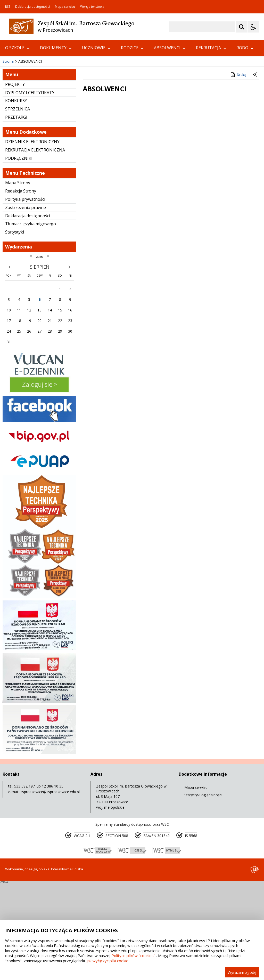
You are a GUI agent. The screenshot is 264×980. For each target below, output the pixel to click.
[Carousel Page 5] (70, 143)
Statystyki (15, 329)
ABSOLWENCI (170, 48)
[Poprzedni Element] (24, 143)
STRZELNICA (18, 206)
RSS (8, 7)
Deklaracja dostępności (32, 7)
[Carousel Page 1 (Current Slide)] (50, 143)
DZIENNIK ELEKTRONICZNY (32, 239)
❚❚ (10, 143)
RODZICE (132, 48)
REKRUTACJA (211, 48)
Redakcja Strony (21, 288)
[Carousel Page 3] (60, 143)
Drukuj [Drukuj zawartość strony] (238, 172)
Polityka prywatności (25, 296)
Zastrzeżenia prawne (26, 304)
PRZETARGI (16, 214)
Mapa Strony (18, 280)
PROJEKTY (15, 181)
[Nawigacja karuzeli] (31, 143)
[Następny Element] (37, 143)
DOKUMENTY (56, 48)
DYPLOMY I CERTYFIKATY (30, 190)
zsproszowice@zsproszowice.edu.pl (50, 889)
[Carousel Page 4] (65, 143)
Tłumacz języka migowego (31, 321)
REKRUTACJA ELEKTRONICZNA (35, 247)
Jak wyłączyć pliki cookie (108, 961)
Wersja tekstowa (92, 7)
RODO (245, 48)
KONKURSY (16, 198)
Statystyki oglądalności (203, 892)
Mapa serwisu (65, 7)
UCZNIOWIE (96, 48)
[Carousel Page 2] (55, 143)
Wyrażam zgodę (242, 972)
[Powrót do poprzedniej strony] (255, 172)
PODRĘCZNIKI (19, 255)
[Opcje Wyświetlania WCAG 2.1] (253, 27)
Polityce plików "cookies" (133, 955)
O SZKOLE (17, 48)
